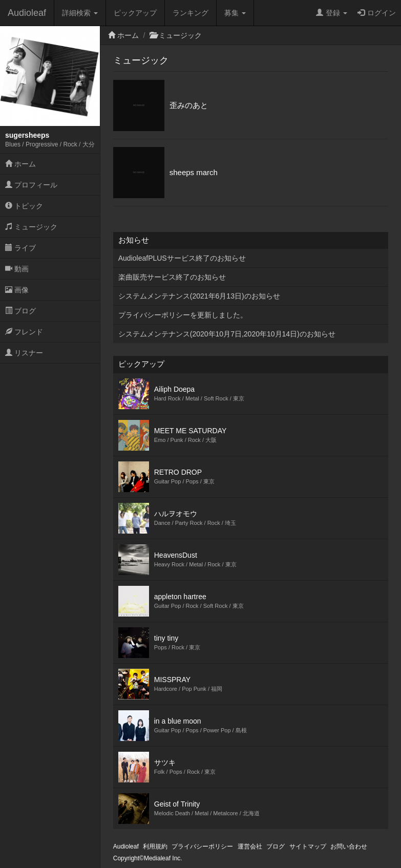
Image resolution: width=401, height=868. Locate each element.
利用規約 (155, 846)
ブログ (20, 311)
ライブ (20, 248)
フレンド (24, 332)
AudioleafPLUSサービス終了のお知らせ (182, 258)
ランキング (191, 13)
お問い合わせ (349, 846)
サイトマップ (308, 846)
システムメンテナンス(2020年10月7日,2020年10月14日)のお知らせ (227, 334)
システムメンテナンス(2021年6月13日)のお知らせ (199, 296)
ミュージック (31, 227)
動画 (17, 269)
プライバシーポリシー (202, 846)
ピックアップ (135, 13)
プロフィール (31, 185)
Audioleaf (27, 13)
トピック (24, 206)
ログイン (377, 13)
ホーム (20, 164)
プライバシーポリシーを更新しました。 (183, 315)
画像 (17, 290)
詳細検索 (80, 13)
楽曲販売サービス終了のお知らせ (172, 277)
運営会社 (250, 846)
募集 (235, 13)
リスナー (24, 353)
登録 (332, 13)
